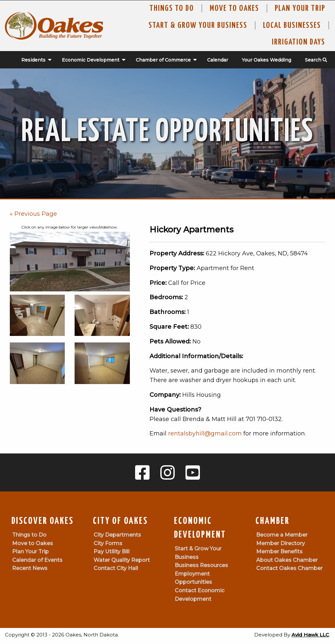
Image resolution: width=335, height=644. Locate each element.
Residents (33, 60)
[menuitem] (33, 60)
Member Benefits (279, 552)
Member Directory (281, 543)
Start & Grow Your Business (198, 26)
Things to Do (172, 9)
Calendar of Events (37, 560)
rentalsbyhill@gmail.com (205, 433)
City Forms (108, 543)
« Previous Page (33, 214)
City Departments (117, 535)
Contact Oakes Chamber (289, 568)
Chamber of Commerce (163, 60)
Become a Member (282, 535)
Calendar (218, 60)
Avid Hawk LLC (310, 635)
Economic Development (91, 60)
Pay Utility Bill (112, 552)
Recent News (30, 568)
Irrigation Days (299, 42)
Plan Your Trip (300, 9)
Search (316, 60)
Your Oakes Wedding (266, 60)
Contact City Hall (116, 568)
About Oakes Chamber (287, 560)
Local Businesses (292, 26)
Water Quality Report (122, 560)
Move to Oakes (33, 543)
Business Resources (201, 565)
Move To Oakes (234, 9)
